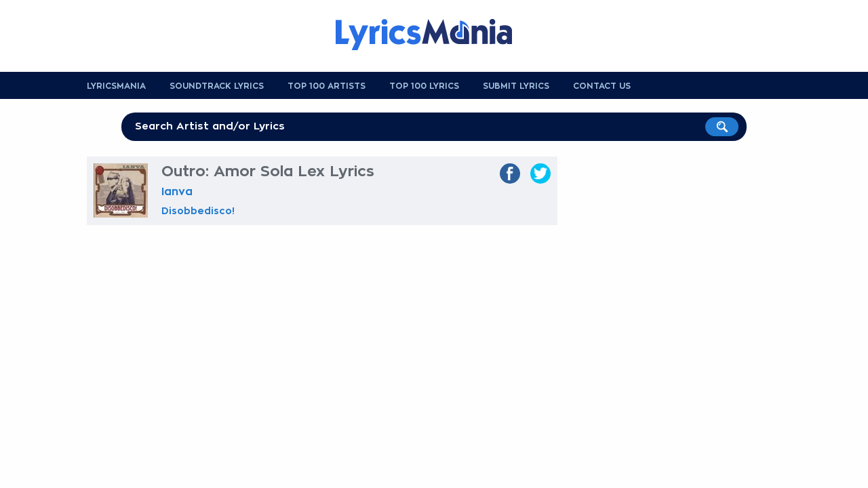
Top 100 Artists (327, 86)
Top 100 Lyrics (424, 86)
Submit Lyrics (516, 86)
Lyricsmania (116, 86)
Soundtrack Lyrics (217, 86)
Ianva (177, 192)
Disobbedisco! (198, 211)
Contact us (602, 86)
